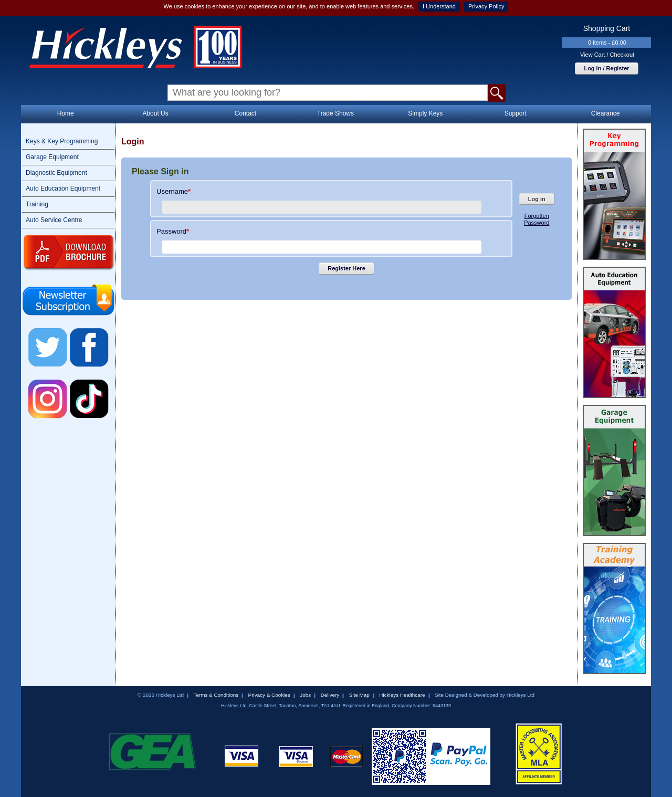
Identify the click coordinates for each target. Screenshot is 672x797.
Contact (245, 113)
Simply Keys (425, 113)
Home (66, 113)
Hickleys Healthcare (402, 695)
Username (174, 191)
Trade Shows (335, 113)
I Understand (439, 6)
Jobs (305, 695)
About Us (155, 113)
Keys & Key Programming (62, 141)
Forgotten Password (537, 219)
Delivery (330, 695)
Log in (537, 199)
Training (37, 204)
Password (173, 231)
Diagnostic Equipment (56, 173)
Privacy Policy (486, 6)
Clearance (606, 113)
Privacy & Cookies (269, 695)
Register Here (346, 268)
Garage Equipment (52, 157)
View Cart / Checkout (607, 55)
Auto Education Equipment (63, 188)
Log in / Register (606, 68)
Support (516, 113)
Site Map (359, 695)
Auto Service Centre (54, 220)
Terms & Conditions (216, 695)
